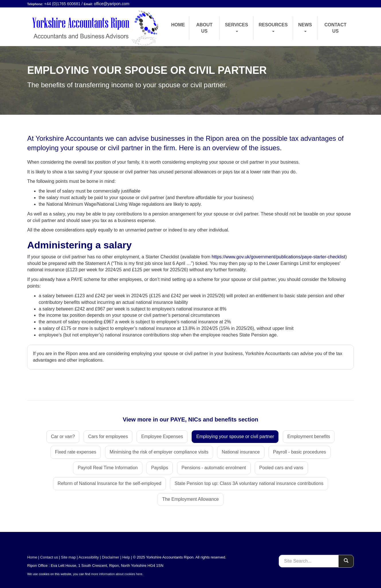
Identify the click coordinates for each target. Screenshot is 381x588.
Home (178, 25)
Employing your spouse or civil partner (235, 436)
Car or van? (63, 436)
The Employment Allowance (190, 499)
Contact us (335, 28)
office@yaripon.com (112, 4)
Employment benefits (309, 436)
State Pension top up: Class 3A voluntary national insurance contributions (249, 483)
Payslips (160, 468)
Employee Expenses (162, 436)
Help (126, 557)
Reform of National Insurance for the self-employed (109, 483)
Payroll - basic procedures (300, 452)
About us (204, 28)
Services (236, 27)
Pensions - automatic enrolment (214, 468)
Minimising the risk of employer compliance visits (159, 452)
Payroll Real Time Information (108, 468)
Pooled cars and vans (281, 468)
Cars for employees (108, 436)
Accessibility (89, 557)
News (305, 27)
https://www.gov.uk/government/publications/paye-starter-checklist (279, 257)
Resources (273, 27)
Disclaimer (111, 557)
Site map (68, 557)
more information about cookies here (117, 574)
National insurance (241, 452)
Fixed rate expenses (76, 452)
